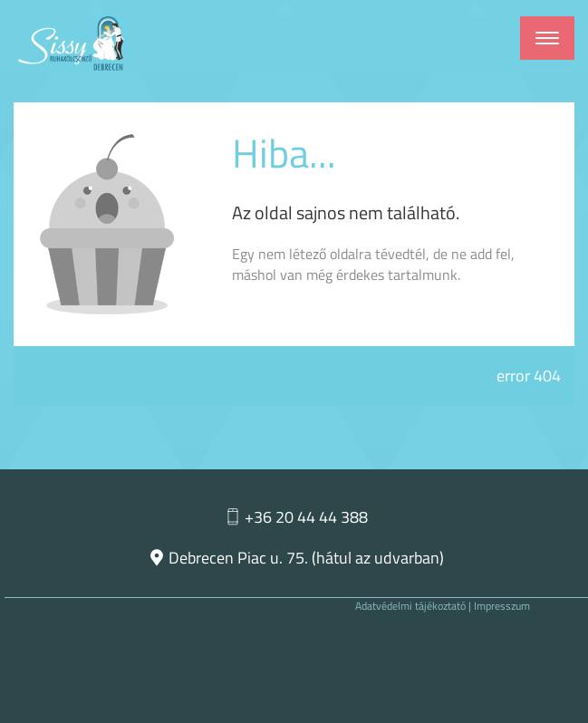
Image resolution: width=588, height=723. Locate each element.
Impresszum (502, 606)
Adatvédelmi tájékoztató (410, 606)
